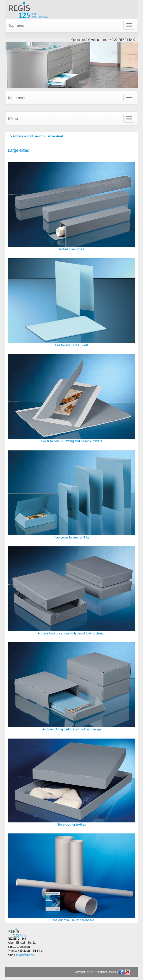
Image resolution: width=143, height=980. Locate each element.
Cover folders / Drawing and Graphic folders (71, 441)
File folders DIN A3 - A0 (72, 345)
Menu (13, 118)
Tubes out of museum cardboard (72, 920)
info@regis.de (25, 955)
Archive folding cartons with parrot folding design (71, 633)
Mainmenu (17, 98)
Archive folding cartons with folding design (71, 729)
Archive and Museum (28, 136)
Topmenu (16, 25)
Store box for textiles (71, 825)
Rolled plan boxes (71, 249)
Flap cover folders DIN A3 (72, 537)
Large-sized (54, 136)
